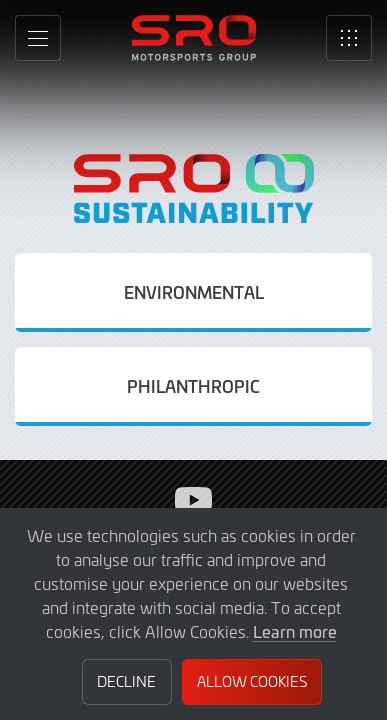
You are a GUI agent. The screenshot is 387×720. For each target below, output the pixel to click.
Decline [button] (126, 681)
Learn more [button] (295, 631)
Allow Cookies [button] (252, 681)
